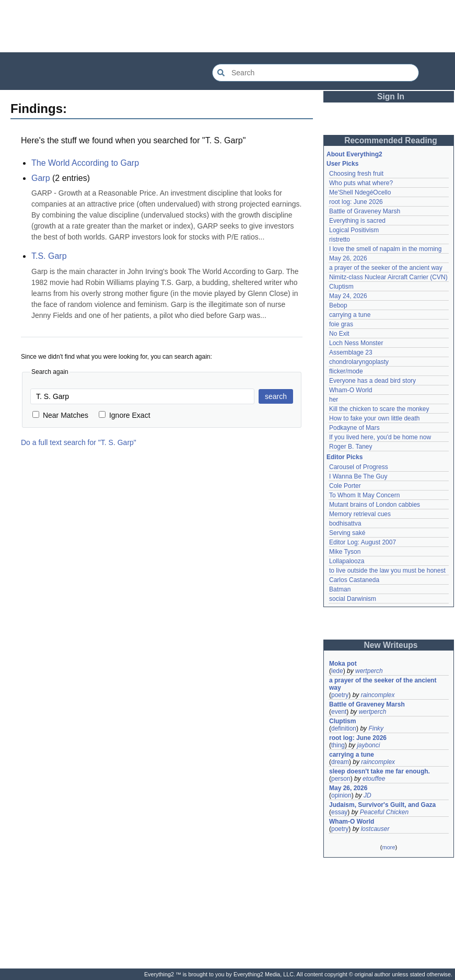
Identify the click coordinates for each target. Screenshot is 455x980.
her (334, 400)
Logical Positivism (354, 230)
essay (339, 812)
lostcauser (375, 829)
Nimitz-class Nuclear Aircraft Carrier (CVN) (388, 277)
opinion (341, 795)
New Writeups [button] (391, 645)
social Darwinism (353, 599)
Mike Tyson (345, 552)
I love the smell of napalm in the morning (385, 249)
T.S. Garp (49, 256)
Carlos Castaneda (354, 580)
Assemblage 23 (351, 352)
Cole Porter (345, 486)
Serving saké (347, 533)
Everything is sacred (357, 221)
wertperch (369, 671)
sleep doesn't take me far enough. (380, 771)
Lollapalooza (347, 561)
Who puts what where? (361, 183)
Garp (41, 178)
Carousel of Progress (359, 467)
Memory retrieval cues (360, 514)
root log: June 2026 (356, 202)
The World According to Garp (85, 163)
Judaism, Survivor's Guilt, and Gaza (382, 805)
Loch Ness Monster (356, 343)
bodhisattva (345, 523)
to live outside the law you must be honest (387, 571)
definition (344, 728)
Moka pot (343, 664)
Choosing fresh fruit (356, 174)
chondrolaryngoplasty (359, 362)
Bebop (338, 305)
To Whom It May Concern (364, 495)
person (341, 779)
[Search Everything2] (316, 73)
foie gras (341, 324)
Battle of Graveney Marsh (365, 211)
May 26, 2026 (348, 258)
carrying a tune (350, 315)
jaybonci (368, 745)
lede (337, 671)
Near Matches (60, 415)
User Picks (342, 164)
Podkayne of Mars (354, 428)
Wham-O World (351, 390)
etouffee (374, 779)
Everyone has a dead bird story (372, 381)
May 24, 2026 (348, 296)
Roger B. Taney (351, 447)
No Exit (339, 334)
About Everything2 (354, 154)
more (388, 847)
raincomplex (378, 695)
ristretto (340, 240)
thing (338, 745)
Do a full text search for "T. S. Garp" (79, 442)
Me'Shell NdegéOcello (360, 192)
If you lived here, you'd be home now (380, 437)
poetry (340, 695)
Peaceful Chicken (384, 812)
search (276, 396)
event (339, 712)
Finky (376, 728)
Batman (340, 589)
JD (367, 795)
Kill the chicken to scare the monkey (379, 409)
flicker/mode (346, 371)
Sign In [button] (391, 96)
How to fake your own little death (374, 418)
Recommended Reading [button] (391, 140)
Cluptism (341, 287)
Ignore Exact (125, 415)
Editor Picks (345, 457)
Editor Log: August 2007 (363, 542)
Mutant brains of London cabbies (375, 505)
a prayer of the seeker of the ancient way (386, 268)
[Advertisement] (228, 26)
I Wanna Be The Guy (358, 476)
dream (340, 762)
